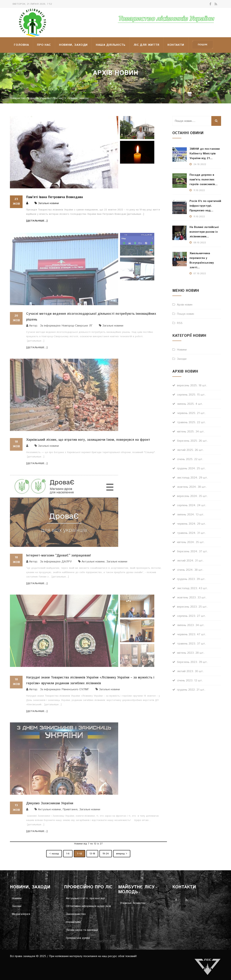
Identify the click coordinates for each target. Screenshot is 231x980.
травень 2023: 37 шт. (191, 644)
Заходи (182, 359)
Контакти (176, 45)
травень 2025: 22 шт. (191, 422)
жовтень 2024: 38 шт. (192, 487)
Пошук (203, 45)
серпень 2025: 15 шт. (191, 395)
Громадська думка (78, 938)
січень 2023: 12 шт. (190, 681)
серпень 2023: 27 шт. (191, 616)
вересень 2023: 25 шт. (192, 607)
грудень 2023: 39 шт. (191, 579)
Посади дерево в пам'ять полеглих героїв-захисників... (204, 180)
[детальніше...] (135, 214)
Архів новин (185, 305)
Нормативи (73, 922)
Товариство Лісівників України (30, 98)
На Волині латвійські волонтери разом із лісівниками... (204, 232)
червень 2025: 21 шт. (191, 413)
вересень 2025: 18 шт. (192, 386)
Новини (182, 350)
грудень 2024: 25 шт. (191, 468)
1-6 (68, 854)
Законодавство (76, 914)
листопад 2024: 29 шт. (192, 478)
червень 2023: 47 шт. (192, 634)
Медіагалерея (21, 914)
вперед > (122, 854)
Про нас (44, 45)
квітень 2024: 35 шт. (191, 542)
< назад (54, 854)
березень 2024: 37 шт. (192, 551)
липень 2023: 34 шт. (191, 625)
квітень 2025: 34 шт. (191, 432)
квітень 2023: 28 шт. (191, 653)
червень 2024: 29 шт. (192, 524)
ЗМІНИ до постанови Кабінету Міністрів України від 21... (205, 154)
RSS (180, 323)
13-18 (92, 854)
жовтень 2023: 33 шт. (192, 598)
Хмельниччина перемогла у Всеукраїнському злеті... (202, 260)
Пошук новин (185, 314)
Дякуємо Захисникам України (50, 806)
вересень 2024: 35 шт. (192, 496)
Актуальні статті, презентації (85, 898)
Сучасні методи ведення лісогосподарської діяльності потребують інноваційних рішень (91, 319)
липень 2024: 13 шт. (191, 515)
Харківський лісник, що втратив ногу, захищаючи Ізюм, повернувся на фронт (88, 442)
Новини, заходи (73, 45)
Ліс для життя (146, 45)
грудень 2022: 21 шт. (191, 690)
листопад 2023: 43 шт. (192, 588)
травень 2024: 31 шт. (191, 533)
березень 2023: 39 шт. (192, 662)
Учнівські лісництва (133, 903)
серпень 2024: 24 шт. (192, 505)
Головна (21, 45)
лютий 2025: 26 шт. (190, 450)
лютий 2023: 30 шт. (190, 671)
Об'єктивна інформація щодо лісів (88, 906)
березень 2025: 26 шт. (192, 441)
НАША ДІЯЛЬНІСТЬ (111, 45)
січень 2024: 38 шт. (190, 570)
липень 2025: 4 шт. (190, 404)
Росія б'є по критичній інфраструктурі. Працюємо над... (205, 206)
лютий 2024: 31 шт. (190, 561)
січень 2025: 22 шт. (190, 459)
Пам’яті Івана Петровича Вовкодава (55, 197)
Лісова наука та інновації (82, 930)
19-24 (106, 854)
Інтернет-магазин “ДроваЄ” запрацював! (59, 558)
